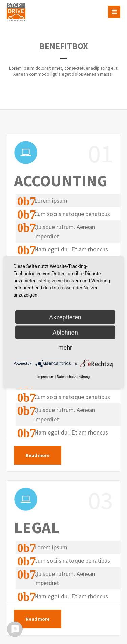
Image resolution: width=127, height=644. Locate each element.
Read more (38, 455)
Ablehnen (65, 332)
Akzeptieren (65, 317)
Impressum (46, 377)
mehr (65, 348)
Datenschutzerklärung (73, 377)
